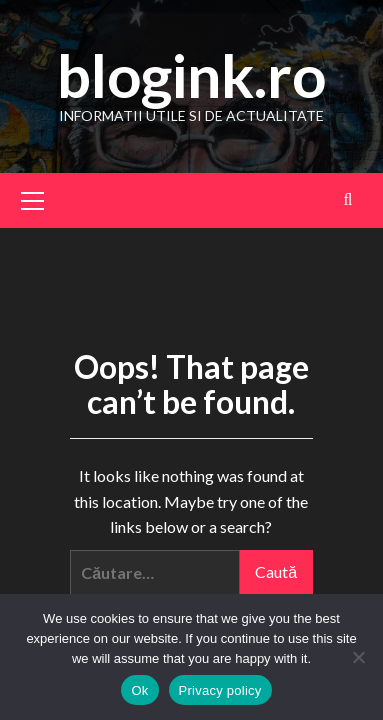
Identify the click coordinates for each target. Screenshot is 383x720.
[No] (358, 657)
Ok (139, 690)
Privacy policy (220, 690)
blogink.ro (191, 75)
